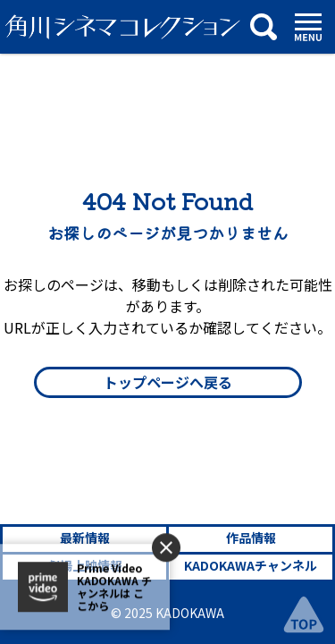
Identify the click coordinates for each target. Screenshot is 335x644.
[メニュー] (308, 27)
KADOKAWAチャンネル (251, 565)
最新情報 (85, 538)
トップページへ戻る (168, 382)
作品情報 (251, 538)
